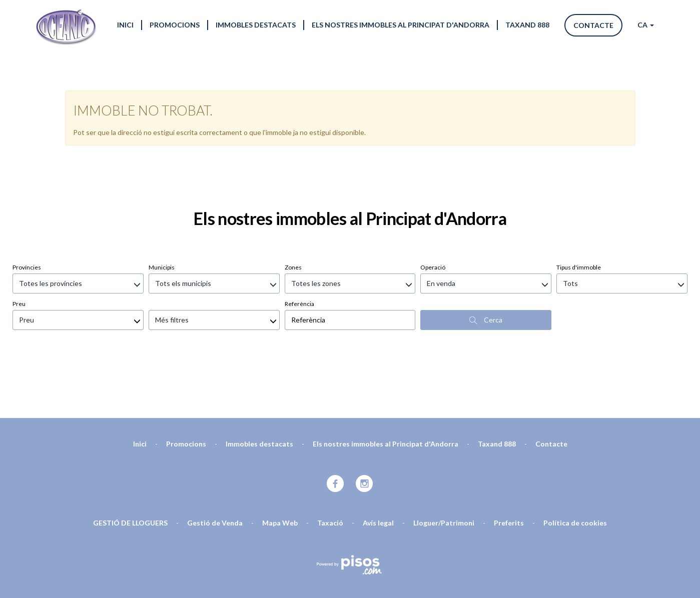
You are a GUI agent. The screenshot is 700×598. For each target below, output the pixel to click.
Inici (125, 25)
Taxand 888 (527, 25)
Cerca (486, 267)
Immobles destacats (256, 25)
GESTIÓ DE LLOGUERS (130, 470)
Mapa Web (280, 470)
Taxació (330, 470)
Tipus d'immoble (579, 214)
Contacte (593, 25)
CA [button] (646, 25)
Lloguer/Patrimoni (444, 470)
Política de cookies (575, 470)
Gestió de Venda (215, 470)
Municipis (162, 214)
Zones (293, 214)
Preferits (509, 470)
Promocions (175, 25)
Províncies (27, 214)
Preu (19, 251)
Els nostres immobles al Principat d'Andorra (401, 25)
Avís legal (378, 470)
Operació (433, 214)
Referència (299, 251)
